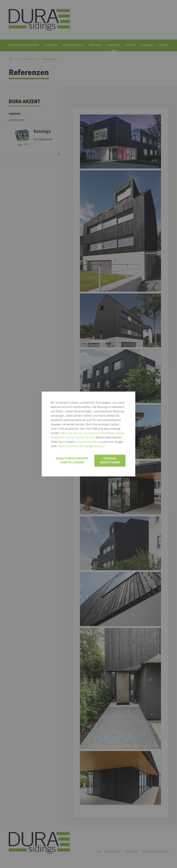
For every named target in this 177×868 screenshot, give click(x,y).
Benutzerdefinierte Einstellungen (72, 461)
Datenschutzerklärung (89, 442)
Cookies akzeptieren (110, 461)
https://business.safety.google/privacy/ (81, 446)
